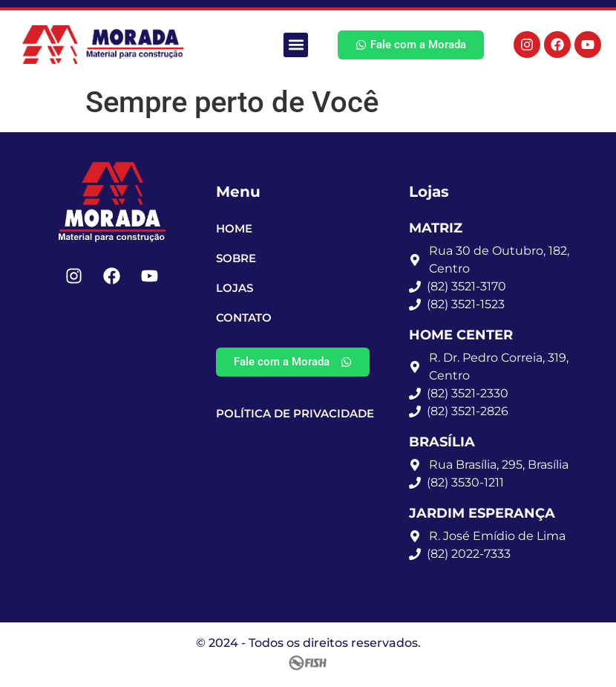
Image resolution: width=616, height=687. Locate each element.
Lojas (235, 288)
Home (234, 228)
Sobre (236, 258)
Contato (244, 318)
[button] (296, 45)
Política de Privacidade (295, 413)
